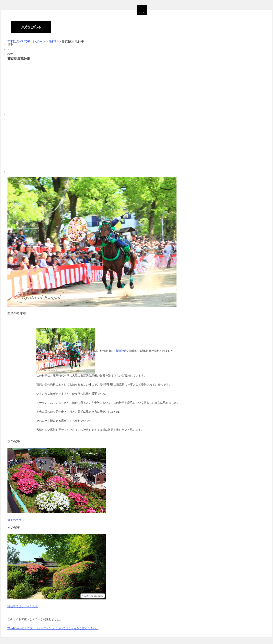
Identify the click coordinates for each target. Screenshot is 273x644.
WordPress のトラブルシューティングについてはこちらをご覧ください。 (53, 628)
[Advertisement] (125, 88)
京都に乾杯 (31, 27)
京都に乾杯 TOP (19, 42)
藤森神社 (121, 351)
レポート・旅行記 (46, 42)
